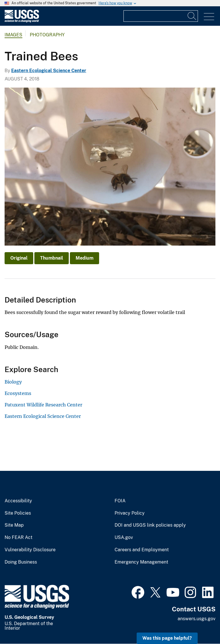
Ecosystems (18, 393)
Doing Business (21, 562)
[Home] (22, 21)
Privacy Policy (130, 513)
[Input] (161, 16)
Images (13, 35)
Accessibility (18, 501)
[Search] (192, 16)
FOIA (120, 501)
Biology (13, 382)
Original (19, 258)
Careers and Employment (142, 550)
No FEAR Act (18, 538)
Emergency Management (141, 562)
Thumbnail (52, 258)
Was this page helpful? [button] (167, 638)
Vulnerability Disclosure (30, 550)
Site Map (14, 525)
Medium (85, 258)
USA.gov (124, 538)
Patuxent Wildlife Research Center (43, 405)
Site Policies (18, 513)
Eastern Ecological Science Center (49, 71)
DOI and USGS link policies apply (150, 525)
